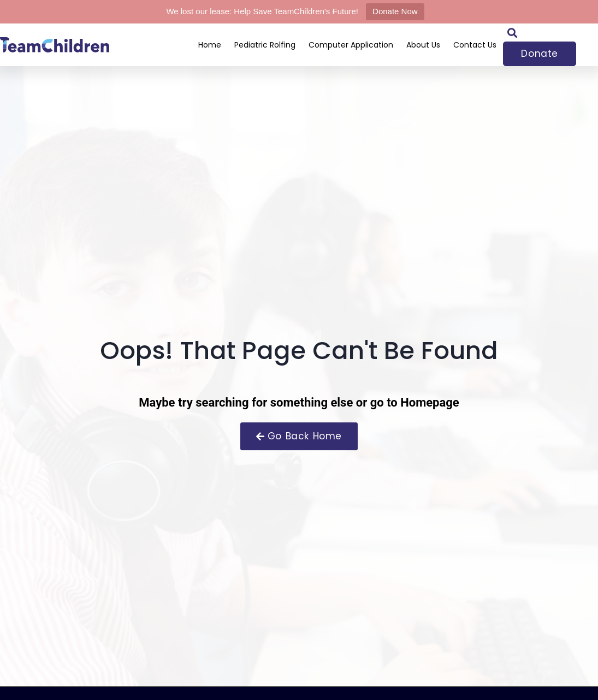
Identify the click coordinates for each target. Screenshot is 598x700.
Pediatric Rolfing (265, 45)
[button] (512, 33)
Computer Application (351, 45)
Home (210, 45)
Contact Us (475, 45)
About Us (423, 45)
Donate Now (395, 11)
